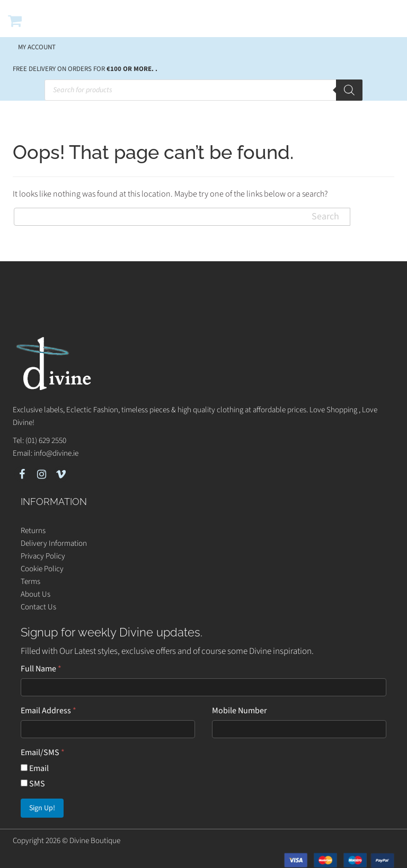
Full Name (41, 669)
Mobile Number (240, 711)
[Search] (349, 90)
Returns (33, 531)
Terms (30, 582)
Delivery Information (54, 543)
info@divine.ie (56, 453)
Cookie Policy (42, 569)
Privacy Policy (43, 556)
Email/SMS (43, 752)
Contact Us (38, 607)
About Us (36, 594)
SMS (33, 784)
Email (35, 768)
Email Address (48, 711)
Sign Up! (42, 808)
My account (37, 47)
